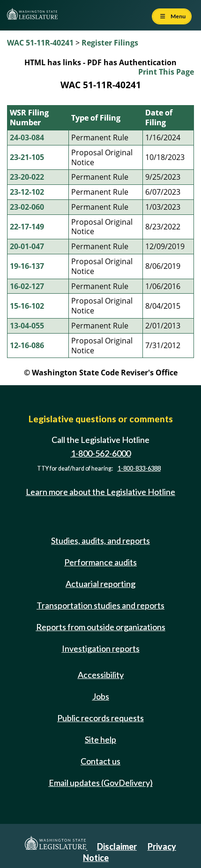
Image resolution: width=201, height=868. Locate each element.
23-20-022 (27, 177)
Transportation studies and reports (100, 605)
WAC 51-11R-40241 (40, 43)
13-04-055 (27, 326)
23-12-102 (27, 192)
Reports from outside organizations (101, 627)
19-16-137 (27, 266)
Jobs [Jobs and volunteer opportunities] (101, 696)
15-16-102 (27, 306)
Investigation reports (101, 648)
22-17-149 (27, 227)
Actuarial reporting (100, 584)
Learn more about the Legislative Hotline (100, 492)
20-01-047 (27, 246)
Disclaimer (117, 846)
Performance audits (100, 562)
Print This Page (166, 72)
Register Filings (110, 43)
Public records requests (100, 718)
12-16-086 (27, 345)
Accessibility (101, 675)
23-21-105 (27, 157)
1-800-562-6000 (101, 453)
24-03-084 (27, 137)
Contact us (100, 761)
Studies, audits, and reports (100, 541)
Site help (100, 739)
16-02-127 (27, 286)
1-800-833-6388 (139, 468)
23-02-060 (27, 207)
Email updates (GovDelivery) (101, 783)
